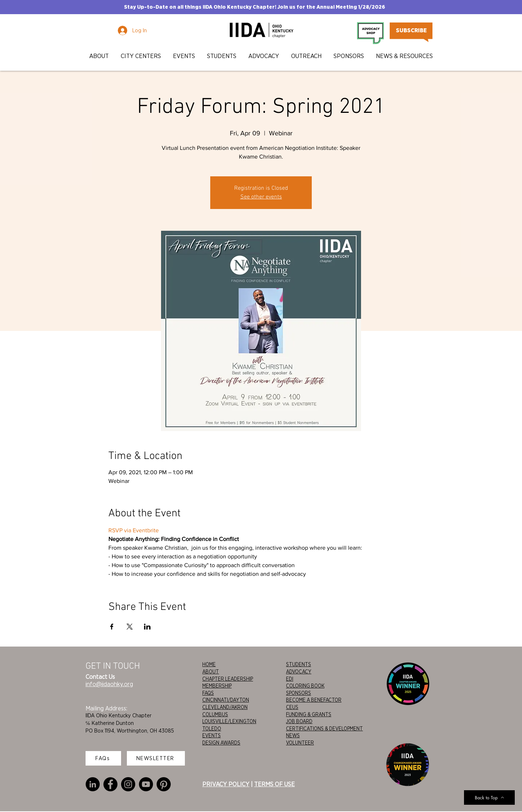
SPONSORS (299, 693)
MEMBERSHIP (217, 686)
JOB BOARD (299, 721)
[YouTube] (146, 784)
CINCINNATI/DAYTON (226, 700)
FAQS (208, 693)
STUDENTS (299, 664)
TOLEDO (212, 729)
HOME (209, 664)
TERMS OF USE (274, 784)
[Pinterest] (164, 784)
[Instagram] (128, 784)
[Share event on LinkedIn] (147, 627)
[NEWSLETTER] (156, 758)
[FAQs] (103, 758)
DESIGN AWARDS (221, 743)
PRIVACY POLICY (226, 784)
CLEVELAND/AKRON (225, 707)
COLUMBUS (215, 714)
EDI (290, 679)
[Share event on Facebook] (112, 627)
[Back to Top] (489, 797)
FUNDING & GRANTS (309, 714)
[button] (100, 56)
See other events (261, 197)
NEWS (293, 735)
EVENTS (212, 735)
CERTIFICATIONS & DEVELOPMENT (324, 729)
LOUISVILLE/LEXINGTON (229, 721)
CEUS (292, 707)
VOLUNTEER (300, 743)
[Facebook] (110, 784)
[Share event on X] (130, 627)
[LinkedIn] (93, 784)
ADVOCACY (299, 672)
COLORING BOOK (305, 686)
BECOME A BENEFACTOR (314, 700)
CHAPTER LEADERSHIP (228, 679)
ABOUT (211, 672)
